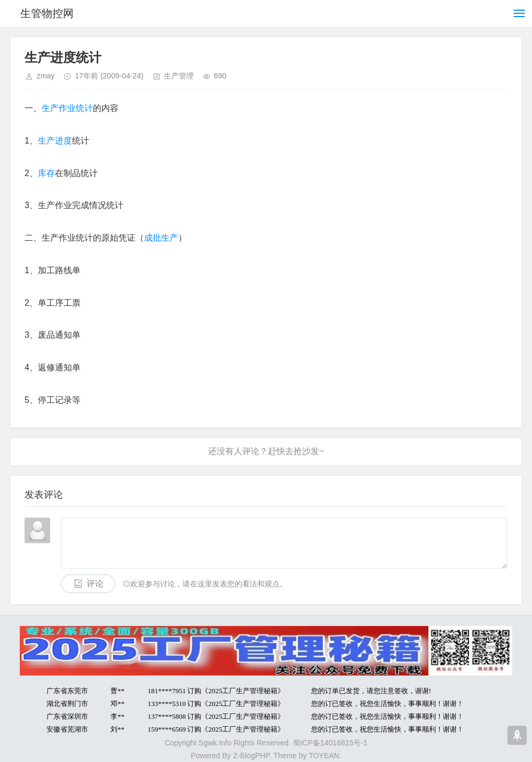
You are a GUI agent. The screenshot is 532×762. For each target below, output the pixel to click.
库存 (46, 173)
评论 (95, 584)
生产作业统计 (67, 108)
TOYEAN (324, 756)
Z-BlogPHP (251, 756)
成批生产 (161, 238)
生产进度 (55, 141)
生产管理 (179, 76)
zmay (46, 76)
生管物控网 (47, 13)
